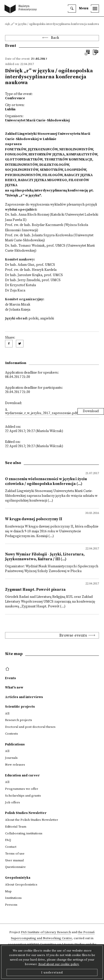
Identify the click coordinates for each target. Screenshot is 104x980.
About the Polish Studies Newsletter (32, 820)
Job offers (12, 802)
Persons (11, 905)
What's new (14, 688)
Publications (15, 744)
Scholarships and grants (23, 796)
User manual (14, 860)
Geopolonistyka (18, 878)
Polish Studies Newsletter (26, 813)
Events (10, 678)
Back (55, 38)
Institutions (13, 898)
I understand (52, 972)
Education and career (22, 775)
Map (8, 891)
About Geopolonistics (21, 885)
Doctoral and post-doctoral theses (30, 727)
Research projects (19, 720)
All (7, 713)
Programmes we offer (22, 789)
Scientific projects (20, 707)
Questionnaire (15, 867)
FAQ (8, 840)
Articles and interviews (24, 697)
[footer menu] (8, 669)
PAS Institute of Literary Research (46, 932)
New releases (15, 765)
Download (91, 411)
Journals (11, 758)
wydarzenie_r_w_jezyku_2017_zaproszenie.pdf (41, 413)
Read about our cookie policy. (59, 964)
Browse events (73, 635)
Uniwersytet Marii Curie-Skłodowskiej (37, 121)
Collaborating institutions (24, 833)
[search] (72, 9)
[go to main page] (22, 9)
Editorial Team (16, 827)
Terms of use (15, 854)
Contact (11, 847)
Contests (11, 734)
